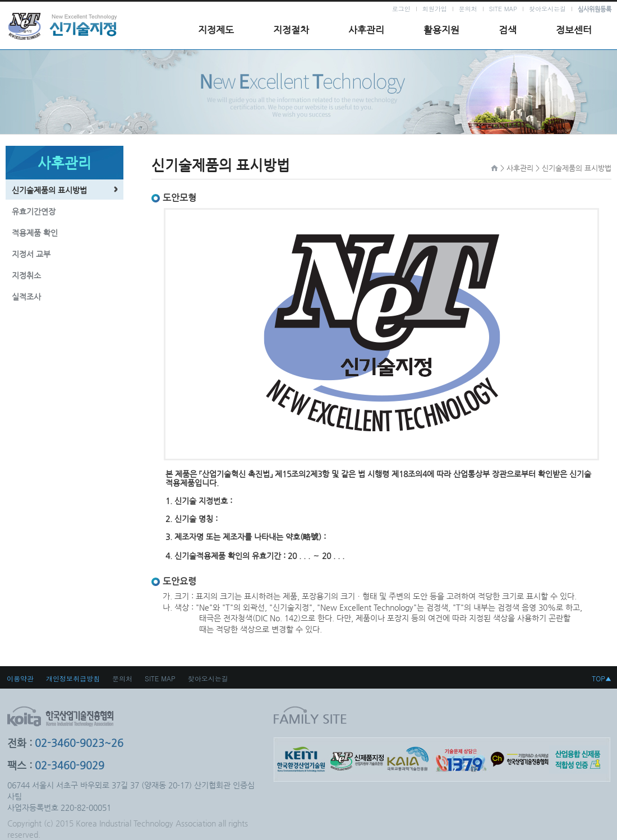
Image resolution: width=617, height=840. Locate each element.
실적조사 (26, 297)
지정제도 (216, 30)
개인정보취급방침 (73, 678)
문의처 (468, 9)
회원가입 (435, 9)
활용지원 (441, 30)
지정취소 (26, 275)
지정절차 (291, 30)
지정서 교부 (31, 254)
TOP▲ (602, 678)
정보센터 (574, 30)
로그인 (401, 9)
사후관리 (366, 30)
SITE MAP (503, 9)
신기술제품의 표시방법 (49, 190)
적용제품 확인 (35, 233)
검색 (508, 30)
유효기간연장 (34, 211)
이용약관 (20, 678)
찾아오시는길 (547, 9)
